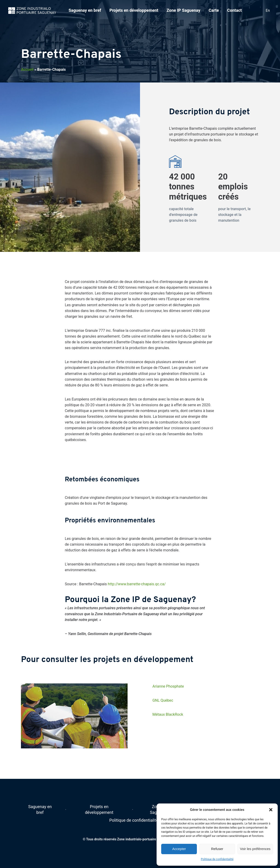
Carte (214, 10)
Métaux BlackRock (168, 714)
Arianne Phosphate (168, 686)
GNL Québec (163, 700)
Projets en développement (134, 10)
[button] (271, 810)
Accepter (179, 849)
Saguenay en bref (85, 10)
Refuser (217, 849)
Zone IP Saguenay (183, 10)
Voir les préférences (255, 849)
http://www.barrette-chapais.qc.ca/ (137, 584)
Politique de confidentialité (217, 859)
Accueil (27, 69)
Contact (234, 10)
